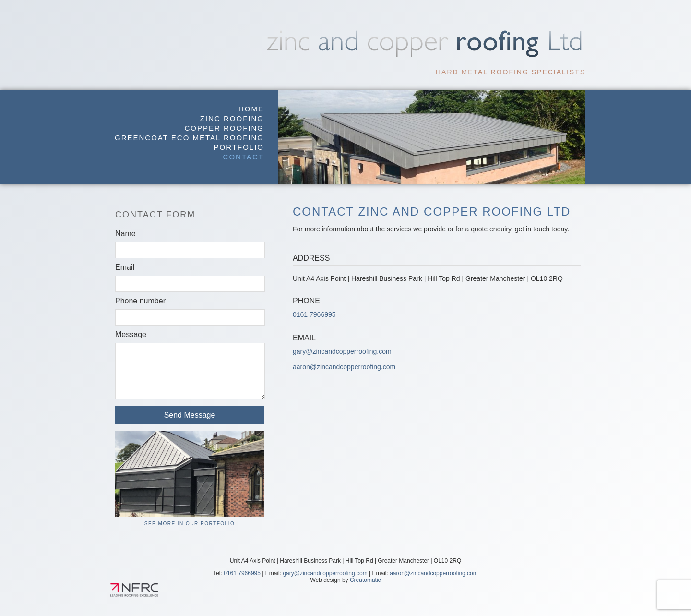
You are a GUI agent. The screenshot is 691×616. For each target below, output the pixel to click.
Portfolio (239, 147)
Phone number (140, 301)
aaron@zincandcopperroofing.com (344, 367)
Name (125, 234)
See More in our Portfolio (190, 524)
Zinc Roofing (232, 118)
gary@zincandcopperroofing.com (342, 351)
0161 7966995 (314, 314)
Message (131, 334)
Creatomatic (365, 580)
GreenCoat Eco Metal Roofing (189, 138)
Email (125, 267)
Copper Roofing (224, 128)
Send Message (190, 415)
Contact (244, 157)
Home (251, 109)
